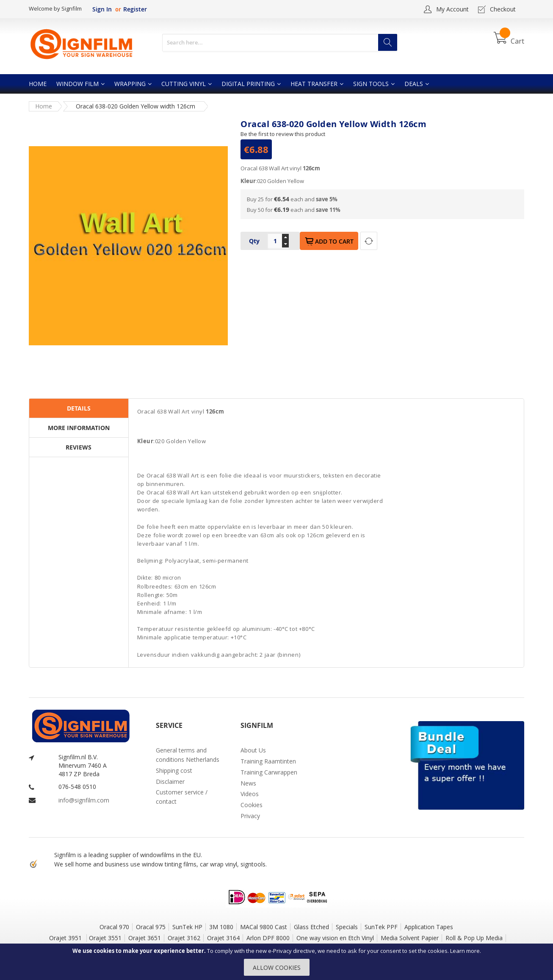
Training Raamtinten (268, 761)
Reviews (79, 447)
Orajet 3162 (184, 938)
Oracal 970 (114, 927)
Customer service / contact (182, 797)
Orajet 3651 (145, 938)
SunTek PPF (381, 927)
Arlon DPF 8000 (268, 938)
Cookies (252, 805)
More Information (79, 428)
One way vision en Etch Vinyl (335, 938)
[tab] (79, 408)
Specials (347, 927)
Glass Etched (311, 927)
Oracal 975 (151, 927)
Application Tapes (429, 927)
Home (44, 106)
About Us (253, 750)
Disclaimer (170, 782)
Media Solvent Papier (410, 938)
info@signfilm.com (84, 800)
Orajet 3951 (66, 938)
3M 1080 (221, 927)
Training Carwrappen (269, 772)
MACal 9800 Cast (264, 927)
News (248, 783)
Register (135, 9)
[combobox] (280, 43)
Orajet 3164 (223, 938)
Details (79, 408)
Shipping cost (174, 770)
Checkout (503, 9)
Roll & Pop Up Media (474, 938)
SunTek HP (187, 927)
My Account (452, 9)
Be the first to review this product (283, 134)
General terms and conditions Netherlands (188, 755)
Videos (250, 794)
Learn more (465, 951)
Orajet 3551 (105, 938)
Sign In (102, 9)
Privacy (250, 816)
